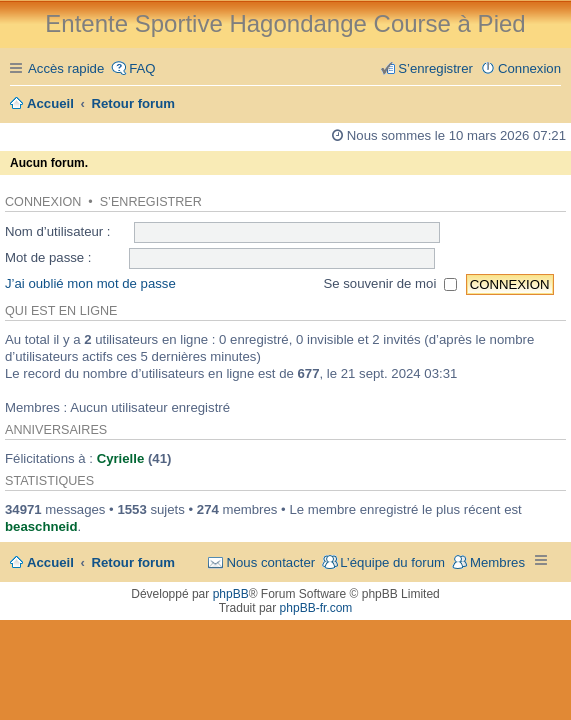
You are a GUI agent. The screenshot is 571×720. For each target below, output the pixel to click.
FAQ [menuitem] (142, 68)
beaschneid (41, 526)
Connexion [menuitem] (529, 68)
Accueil (50, 562)
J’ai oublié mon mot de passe (90, 283)
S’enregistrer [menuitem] (435, 68)
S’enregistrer (151, 202)
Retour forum (134, 562)
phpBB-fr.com (316, 608)
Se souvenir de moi (390, 283)
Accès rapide (66, 68)
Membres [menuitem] (497, 562)
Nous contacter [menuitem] (270, 562)
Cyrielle (121, 458)
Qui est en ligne (61, 311)
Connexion (43, 202)
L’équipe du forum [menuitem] (392, 562)
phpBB (231, 594)
